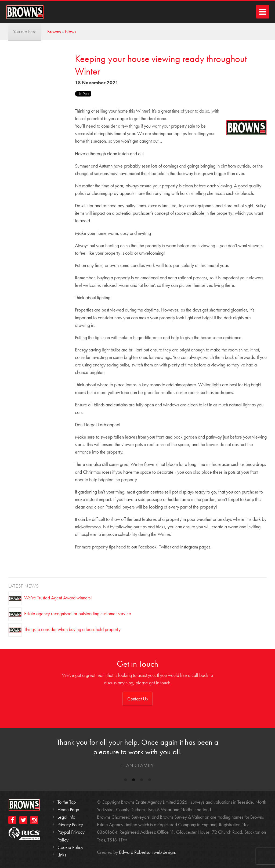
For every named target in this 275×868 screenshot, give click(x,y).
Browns (54, 31)
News (70, 31)
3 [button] (142, 781)
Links (62, 855)
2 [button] (133, 781)
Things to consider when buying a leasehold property (72, 629)
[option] (137, 754)
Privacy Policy (70, 824)
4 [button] (150, 781)
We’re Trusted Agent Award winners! (58, 598)
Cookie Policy (70, 847)
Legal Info (66, 817)
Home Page (68, 809)
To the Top (67, 802)
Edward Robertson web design (147, 852)
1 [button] (125, 781)
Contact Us (137, 699)
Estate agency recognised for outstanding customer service (78, 613)
